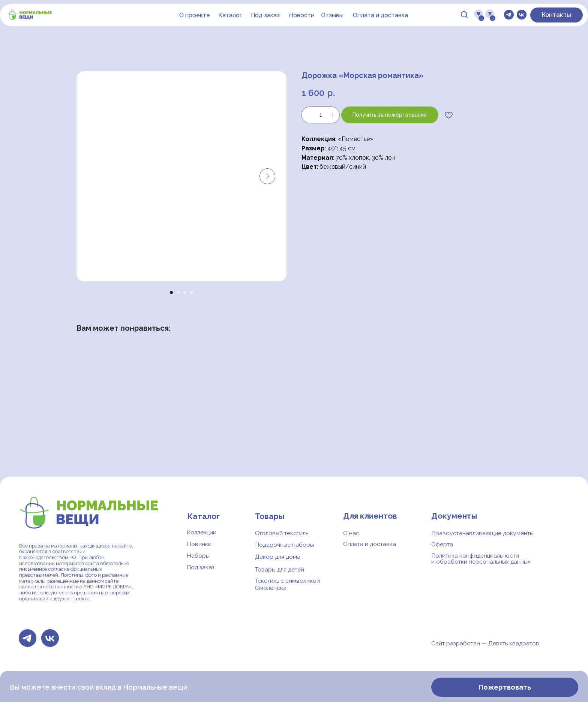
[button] (265, 15)
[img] (464, 15)
